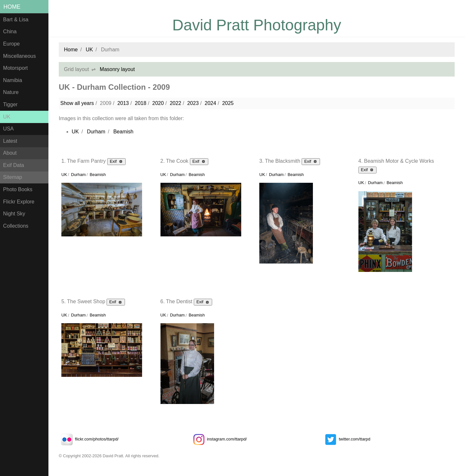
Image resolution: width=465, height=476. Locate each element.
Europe (12, 44)
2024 (211, 103)
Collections (16, 226)
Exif (116, 161)
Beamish (123, 132)
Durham (96, 132)
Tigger (10, 104)
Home (12, 7)
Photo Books (18, 189)
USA (9, 129)
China (10, 31)
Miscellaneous (20, 56)
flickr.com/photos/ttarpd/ (89, 439)
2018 (140, 103)
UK (7, 117)
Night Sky (14, 214)
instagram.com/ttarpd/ (219, 439)
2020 (158, 103)
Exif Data (14, 165)
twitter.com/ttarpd (346, 439)
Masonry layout (117, 69)
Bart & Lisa (16, 20)
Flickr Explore (19, 202)
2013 (123, 103)
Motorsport (15, 68)
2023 (193, 103)
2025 (228, 103)
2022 (176, 103)
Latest (10, 141)
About (10, 153)
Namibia (13, 80)
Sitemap (13, 177)
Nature (11, 92)
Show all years (77, 103)
